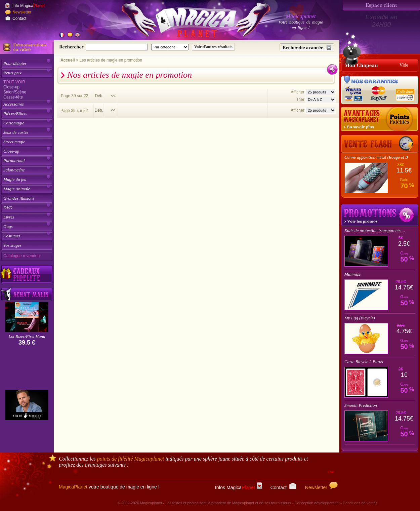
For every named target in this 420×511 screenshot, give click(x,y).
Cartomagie (14, 123)
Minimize (352, 274)
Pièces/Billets (15, 113)
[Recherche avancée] (307, 47)
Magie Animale (17, 189)
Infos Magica (239, 487)
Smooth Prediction (361, 405)
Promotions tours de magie (380, 215)
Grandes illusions (19, 198)
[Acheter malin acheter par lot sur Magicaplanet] (27, 294)
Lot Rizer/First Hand (27, 336)
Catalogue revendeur (22, 256)
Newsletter (22, 12)
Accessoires (14, 104)
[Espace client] (381, 5)
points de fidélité (131, 459)
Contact (19, 18)
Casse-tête (13, 97)
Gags (8, 226)
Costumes (12, 236)
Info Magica (29, 6)
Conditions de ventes (360, 503)
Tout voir (14, 82)
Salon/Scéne (14, 170)
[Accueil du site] (188, 22)
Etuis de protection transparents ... (375, 230)
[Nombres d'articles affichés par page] (321, 92)
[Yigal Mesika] (27, 405)
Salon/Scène (15, 92)
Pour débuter (15, 63)
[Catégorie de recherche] (170, 47)
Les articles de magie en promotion (111, 60)
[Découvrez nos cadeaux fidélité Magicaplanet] (27, 274)
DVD (8, 208)
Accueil (68, 60)
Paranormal (14, 161)
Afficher (298, 92)
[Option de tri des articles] (321, 100)
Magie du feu (15, 179)
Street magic (14, 142)
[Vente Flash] (380, 144)
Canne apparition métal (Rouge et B (376, 157)
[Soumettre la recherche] (213, 47)
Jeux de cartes (16, 132)
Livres (9, 217)
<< (113, 96)
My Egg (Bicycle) (360, 318)
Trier (300, 100)
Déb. (99, 96)
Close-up (11, 87)
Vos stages (12, 245)
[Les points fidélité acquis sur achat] (380, 119)
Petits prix (12, 73)
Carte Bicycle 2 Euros (364, 362)
